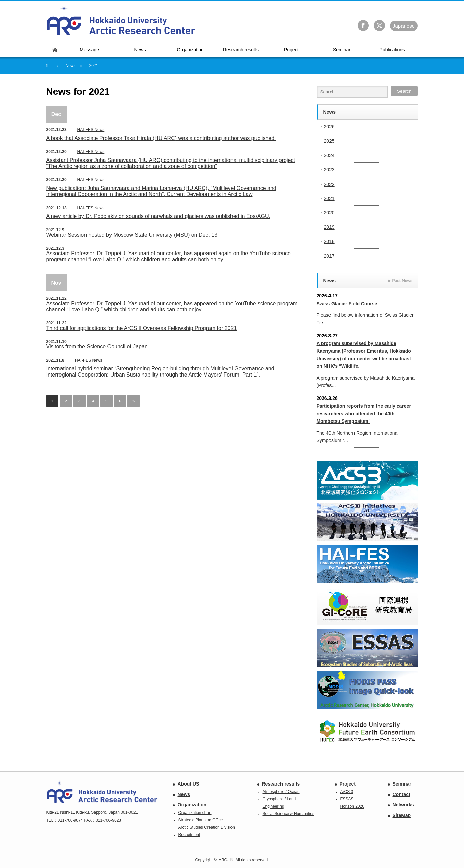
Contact (401, 794)
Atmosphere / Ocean (281, 792)
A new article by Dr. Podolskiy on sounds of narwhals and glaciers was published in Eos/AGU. (158, 216)
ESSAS (347, 799)
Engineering (273, 806)
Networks (403, 805)
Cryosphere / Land (279, 799)
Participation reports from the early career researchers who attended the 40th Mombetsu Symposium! (364, 414)
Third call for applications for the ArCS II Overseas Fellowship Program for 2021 (142, 328)
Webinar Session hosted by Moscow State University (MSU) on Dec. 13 (132, 235)
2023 (329, 170)
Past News (400, 281)
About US (189, 784)
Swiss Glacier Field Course (347, 304)
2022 (329, 184)
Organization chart (195, 813)
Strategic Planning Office (201, 820)
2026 (329, 127)
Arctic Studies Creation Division (207, 827)
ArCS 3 (347, 792)
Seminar (402, 784)
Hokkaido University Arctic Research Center (121, 20)
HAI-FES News (91, 130)
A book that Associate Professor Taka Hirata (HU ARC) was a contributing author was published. (161, 138)
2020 (329, 213)
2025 (329, 141)
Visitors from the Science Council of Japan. (98, 347)
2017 (329, 256)
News (184, 794)
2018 (329, 241)
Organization (192, 805)
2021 (329, 198)
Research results (281, 784)
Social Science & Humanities (288, 814)
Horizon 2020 (352, 806)
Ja (404, 26)
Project (348, 784)
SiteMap (402, 815)
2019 (329, 227)
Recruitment (189, 835)
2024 (329, 155)
